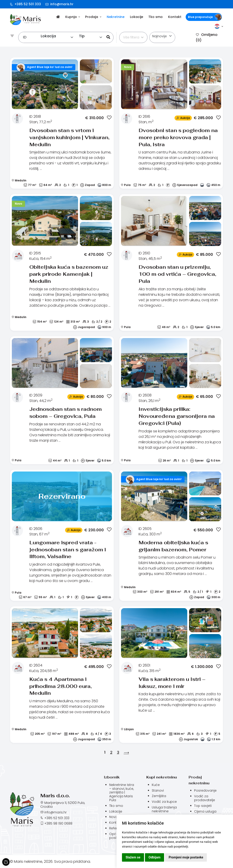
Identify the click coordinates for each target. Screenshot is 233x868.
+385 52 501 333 (25, 4)
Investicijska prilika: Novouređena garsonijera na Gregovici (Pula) (177, 416)
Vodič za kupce (164, 802)
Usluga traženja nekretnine (164, 809)
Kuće (156, 785)
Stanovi (158, 791)
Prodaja (93, 17)
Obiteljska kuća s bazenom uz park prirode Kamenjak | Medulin (69, 274)
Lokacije (137, 17)
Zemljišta (159, 796)
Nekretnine (116, 17)
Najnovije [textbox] (160, 36)
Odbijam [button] (154, 857)
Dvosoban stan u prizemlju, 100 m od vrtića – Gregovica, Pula (177, 274)
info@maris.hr (60, 4)
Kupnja (73, 17)
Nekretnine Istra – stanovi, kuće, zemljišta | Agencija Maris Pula (122, 792)
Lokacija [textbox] (48, 36)
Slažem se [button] (133, 857)
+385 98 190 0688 (58, 823)
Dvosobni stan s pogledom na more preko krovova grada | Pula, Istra (178, 137)
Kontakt (175, 17)
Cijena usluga (205, 812)
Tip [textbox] (82, 36)
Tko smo (156, 17)
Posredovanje (205, 791)
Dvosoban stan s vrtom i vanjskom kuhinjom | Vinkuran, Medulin (69, 137)
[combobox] (57, 37)
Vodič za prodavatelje (205, 798)
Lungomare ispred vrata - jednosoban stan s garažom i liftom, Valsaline (68, 549)
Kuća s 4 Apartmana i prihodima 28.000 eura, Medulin (61, 686)
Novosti (115, 817)
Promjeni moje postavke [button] (186, 857)
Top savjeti (203, 806)
